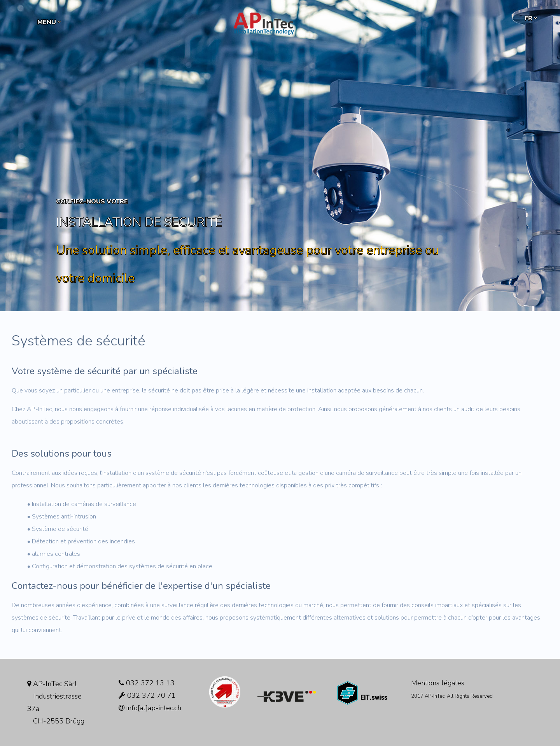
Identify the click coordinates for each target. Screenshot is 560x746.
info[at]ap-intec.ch (150, 708)
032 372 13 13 (147, 683)
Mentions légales (438, 683)
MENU (50, 22)
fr (532, 18)
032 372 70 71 (147, 695)
